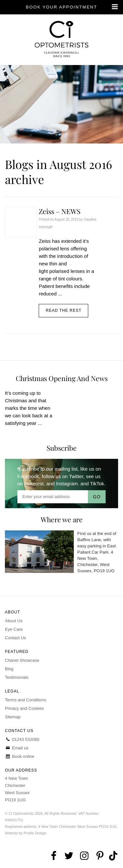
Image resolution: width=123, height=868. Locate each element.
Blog (9, 669)
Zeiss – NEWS (60, 211)
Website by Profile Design (26, 833)
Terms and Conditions (26, 700)
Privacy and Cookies (24, 708)
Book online (20, 756)
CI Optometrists (61, 40)
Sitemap (13, 717)
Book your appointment (61, 7)
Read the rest (63, 310)
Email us (17, 748)
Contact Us (15, 638)
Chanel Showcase (22, 660)
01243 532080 (22, 739)
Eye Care (14, 629)
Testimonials (17, 677)
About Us (14, 621)
